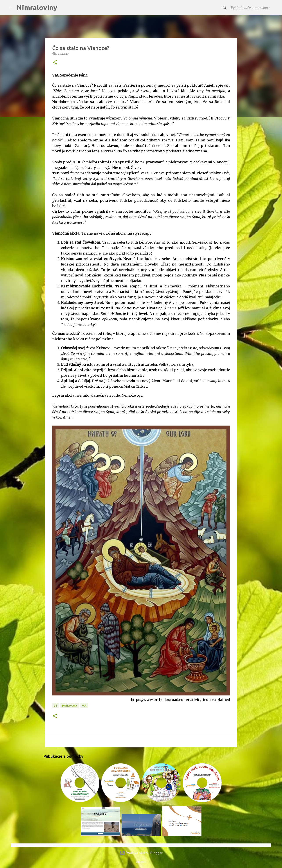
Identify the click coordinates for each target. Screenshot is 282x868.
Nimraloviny (37, 7)
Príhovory (70, 706)
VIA (84, 706)
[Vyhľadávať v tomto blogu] (251, 8)
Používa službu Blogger (141, 853)
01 (56, 706)
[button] (55, 63)
